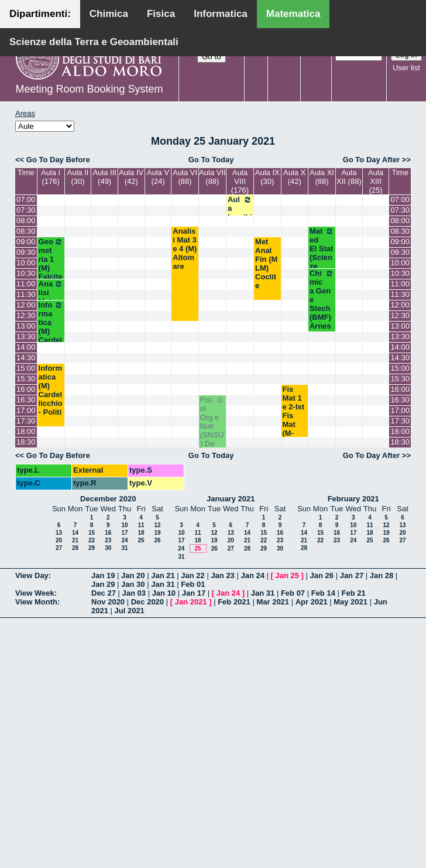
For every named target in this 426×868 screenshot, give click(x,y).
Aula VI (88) (185, 177)
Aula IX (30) (267, 177)
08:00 (26, 221)
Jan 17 (194, 593)
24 (124, 540)
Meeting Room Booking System (89, 89)
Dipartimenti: (40, 14)
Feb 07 (293, 593)
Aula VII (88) (212, 177)
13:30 (26, 336)
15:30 (26, 379)
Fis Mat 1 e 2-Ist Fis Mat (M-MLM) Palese (295, 420)
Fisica (161, 14)
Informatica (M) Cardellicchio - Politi (51, 390)
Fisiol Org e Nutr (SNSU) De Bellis (212, 426)
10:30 (26, 273)
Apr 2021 (312, 602)
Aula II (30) (78, 177)
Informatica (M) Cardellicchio (51, 327)
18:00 (26, 431)
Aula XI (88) (322, 177)
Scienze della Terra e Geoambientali (94, 42)
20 (59, 540)
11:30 (26, 294)
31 (124, 548)
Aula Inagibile (240, 213)
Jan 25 (287, 575)
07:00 (26, 199)
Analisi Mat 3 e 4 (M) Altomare (185, 249)
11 (141, 525)
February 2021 (353, 499)
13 (59, 533)
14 (75, 533)
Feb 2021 (234, 602)
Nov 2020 (108, 602)
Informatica (221, 14)
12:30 (26, 315)
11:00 (26, 284)
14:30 (26, 358)
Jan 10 (164, 593)
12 (157, 525)
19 (157, 533)
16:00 (26, 389)
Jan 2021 (191, 602)
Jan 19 (103, 575)
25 (141, 540)
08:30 (26, 231)
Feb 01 (193, 584)
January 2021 (231, 499)
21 (75, 540)
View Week (35, 593)
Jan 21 (163, 575)
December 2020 (108, 499)
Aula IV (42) (131, 177)
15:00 (26, 368)
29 (92, 548)
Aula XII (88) (349, 177)
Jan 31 (163, 584)
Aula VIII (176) (240, 181)
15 (92, 533)
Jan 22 (193, 575)
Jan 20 (133, 575)
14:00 (26, 347)
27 (59, 548)
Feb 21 (354, 593)
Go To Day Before (58, 160)
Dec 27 (104, 593)
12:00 (26, 305)
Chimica (109, 14)
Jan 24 (252, 575)
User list (406, 68)
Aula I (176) (51, 177)
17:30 (26, 421)
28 (75, 548)
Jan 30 (133, 584)
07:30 (26, 210)
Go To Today (211, 160)
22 (92, 540)
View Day (32, 575)
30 (108, 548)
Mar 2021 (273, 602)
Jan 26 (322, 575)
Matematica (293, 14)
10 (124, 525)
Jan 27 (352, 575)
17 (124, 533)
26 (157, 540)
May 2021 (351, 602)
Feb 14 (323, 593)
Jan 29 (103, 584)
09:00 (26, 242)
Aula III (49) (104, 177)
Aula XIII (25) (376, 181)
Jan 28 (382, 575)
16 (108, 533)
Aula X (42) (294, 177)
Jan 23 (222, 575)
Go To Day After (372, 160)
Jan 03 (134, 593)
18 (141, 533)
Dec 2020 (147, 602)
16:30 (26, 400)
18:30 (26, 442)
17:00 (26, 410)
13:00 (26, 326)
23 (108, 540)
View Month (36, 602)
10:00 (26, 263)
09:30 (26, 252)
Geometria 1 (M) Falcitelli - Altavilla (51, 272)
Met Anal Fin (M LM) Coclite (266, 264)
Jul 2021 (130, 611)
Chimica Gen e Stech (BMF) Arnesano (322, 304)
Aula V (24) (158, 177)
